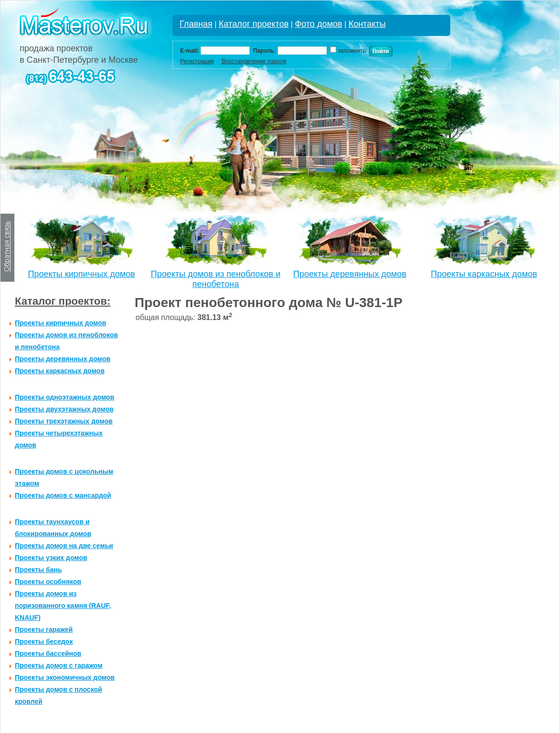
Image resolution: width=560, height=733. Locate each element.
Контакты (367, 24)
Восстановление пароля (254, 61)
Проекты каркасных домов (484, 274)
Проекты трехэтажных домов (64, 421)
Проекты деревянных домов (350, 274)
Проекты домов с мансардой (63, 495)
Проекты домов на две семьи (64, 546)
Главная (196, 24)
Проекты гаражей (44, 630)
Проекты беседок (44, 641)
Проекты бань (38, 570)
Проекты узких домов (51, 558)
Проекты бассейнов (48, 653)
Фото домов (319, 24)
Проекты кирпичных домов (81, 274)
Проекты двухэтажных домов (64, 409)
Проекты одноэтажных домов (65, 397)
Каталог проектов (254, 24)
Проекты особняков (48, 582)
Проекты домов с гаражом (59, 665)
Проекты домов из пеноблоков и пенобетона (216, 279)
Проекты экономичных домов (65, 677)
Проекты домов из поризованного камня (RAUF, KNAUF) (63, 606)
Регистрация (197, 61)
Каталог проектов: (63, 301)
